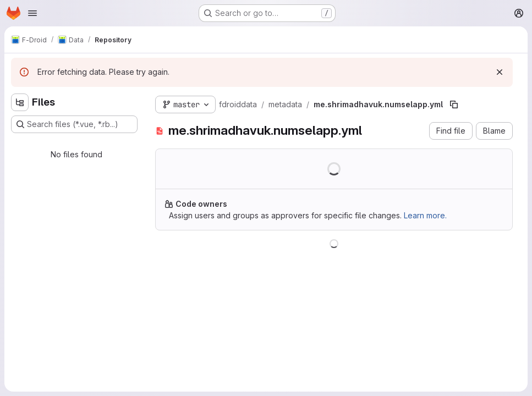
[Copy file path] (454, 105)
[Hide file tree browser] (20, 102)
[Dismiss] (500, 72)
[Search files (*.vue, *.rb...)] (74, 124)
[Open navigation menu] (32, 13)
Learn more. (425, 215)
